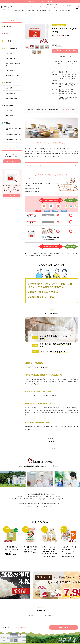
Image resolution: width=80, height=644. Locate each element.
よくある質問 (57, 11)
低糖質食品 (7, 83)
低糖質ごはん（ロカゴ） (13, 93)
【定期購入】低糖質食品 (13, 135)
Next (72, 602)
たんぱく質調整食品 (10, 48)
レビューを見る (73, 63)
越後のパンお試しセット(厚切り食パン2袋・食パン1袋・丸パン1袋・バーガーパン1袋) (50, 550)
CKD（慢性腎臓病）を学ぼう (44, 11)
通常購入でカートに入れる (66, 51)
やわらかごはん (10, 116)
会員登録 (64, 11)
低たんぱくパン (10, 70)
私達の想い (18, 11)
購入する (13, 196)
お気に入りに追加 (59, 63)
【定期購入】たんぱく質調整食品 (14, 129)
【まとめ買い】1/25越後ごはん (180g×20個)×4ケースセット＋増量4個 (69, 550)
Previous (68, 602)
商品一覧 (25, 11)
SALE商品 (7, 41)
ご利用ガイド (32, 11)
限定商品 (7, 34)
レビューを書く (52, 449)
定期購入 (7, 123)
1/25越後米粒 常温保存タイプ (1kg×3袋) (30, 548)
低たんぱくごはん (11, 59)
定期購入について (66, 56)
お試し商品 (9, 54)
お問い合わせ (63, 627)
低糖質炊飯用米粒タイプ (13, 98)
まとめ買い (7, 26)
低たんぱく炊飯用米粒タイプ (14, 65)
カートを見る (12, 161)
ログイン (70, 11)
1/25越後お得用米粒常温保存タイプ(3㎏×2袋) (11, 549)
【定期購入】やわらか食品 (14, 140)
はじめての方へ (50, 616)
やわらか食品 (8, 105)
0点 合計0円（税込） (67, 7)
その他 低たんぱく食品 (13, 76)
